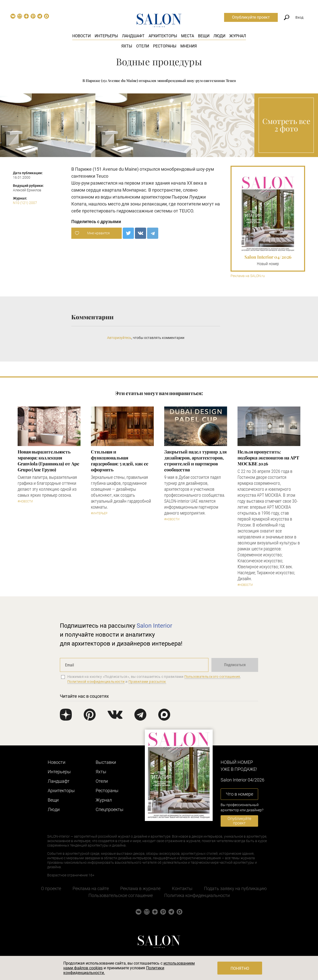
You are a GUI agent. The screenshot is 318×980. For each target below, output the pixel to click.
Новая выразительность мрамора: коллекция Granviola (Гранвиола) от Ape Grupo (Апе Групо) (48, 461)
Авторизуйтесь (119, 338)
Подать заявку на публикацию (235, 888)
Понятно (240, 968)
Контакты (182, 888)
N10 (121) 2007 (25, 203)
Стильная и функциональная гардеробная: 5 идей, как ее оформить (120, 461)
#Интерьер (99, 513)
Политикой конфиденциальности (96, 682)
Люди (219, 36)
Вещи (204, 36)
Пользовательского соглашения (212, 677)
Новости (81, 36)
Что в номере (239, 794)
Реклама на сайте (91, 888)
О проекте (51, 888)
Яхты (127, 46)
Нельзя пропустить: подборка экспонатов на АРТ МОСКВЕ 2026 (268, 458)
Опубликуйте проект (251, 17)
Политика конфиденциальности (197, 895)
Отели (143, 46)
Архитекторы (163, 36)
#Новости (25, 501)
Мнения (189, 46)
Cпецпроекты (110, 809)
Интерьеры (106, 36)
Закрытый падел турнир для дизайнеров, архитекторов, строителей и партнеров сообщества (195, 461)
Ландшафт (133, 36)
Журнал (238, 36)
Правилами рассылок (147, 682)
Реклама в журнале (140, 888)
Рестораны (165, 46)
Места (188, 36)
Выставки (106, 762)
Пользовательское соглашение (121, 895)
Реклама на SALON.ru (248, 276)
